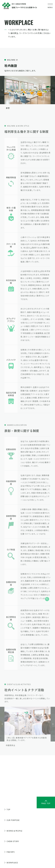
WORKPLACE (11, 863)
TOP (7, 810)
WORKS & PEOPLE (13, 831)
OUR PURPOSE (12, 820)
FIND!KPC (10, 852)
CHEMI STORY (12, 841)
